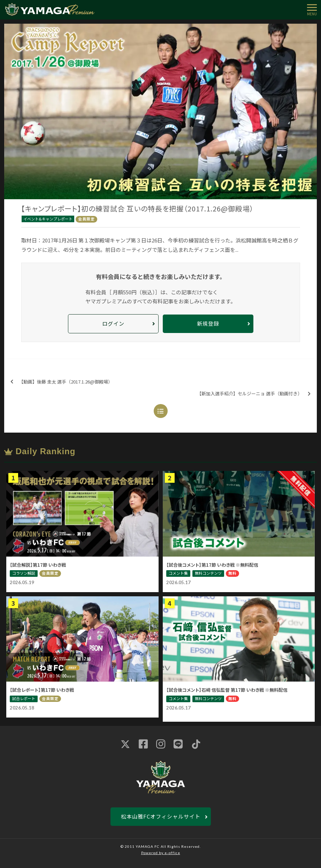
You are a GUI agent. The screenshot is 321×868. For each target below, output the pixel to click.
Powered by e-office (161, 853)
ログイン (113, 323)
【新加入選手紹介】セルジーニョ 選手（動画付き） (254, 394)
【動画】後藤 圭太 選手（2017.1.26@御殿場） (62, 382)
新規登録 (208, 323)
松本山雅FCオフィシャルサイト (161, 816)
